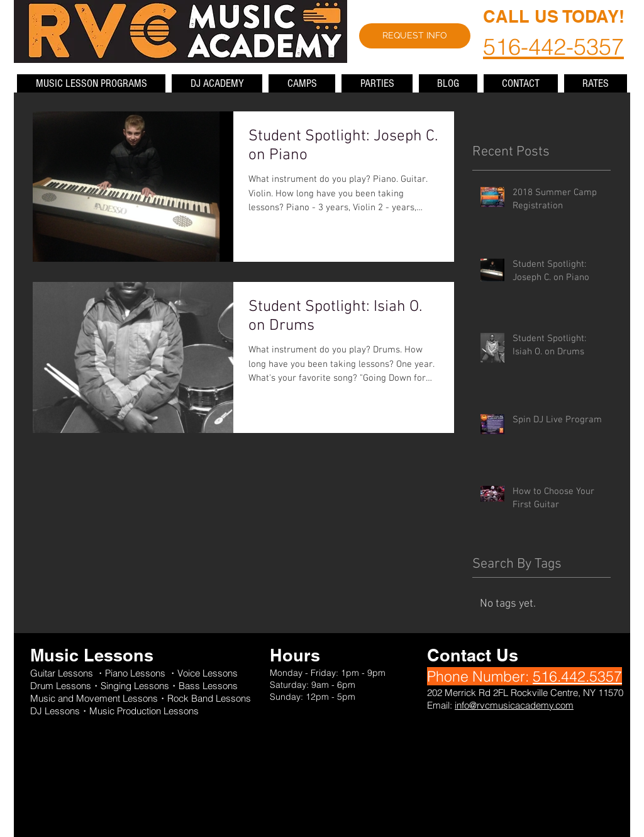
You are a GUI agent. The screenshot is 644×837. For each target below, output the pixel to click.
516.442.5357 (577, 676)
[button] (91, 83)
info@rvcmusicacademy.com (514, 705)
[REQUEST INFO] (415, 36)
